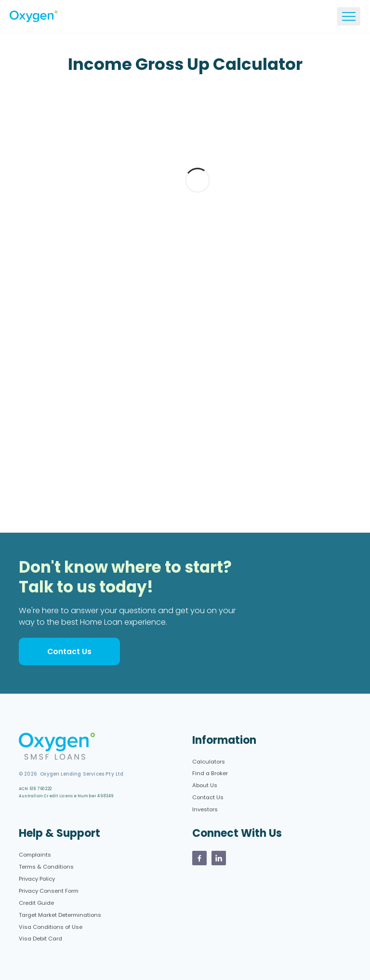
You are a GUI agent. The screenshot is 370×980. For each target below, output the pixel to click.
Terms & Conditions (46, 867)
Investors (205, 809)
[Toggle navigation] (349, 16)
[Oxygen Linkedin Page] (219, 858)
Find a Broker (210, 773)
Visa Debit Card (40, 939)
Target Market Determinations (60, 915)
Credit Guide (36, 903)
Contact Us (69, 651)
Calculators (209, 762)
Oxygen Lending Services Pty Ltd (80, 774)
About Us (205, 785)
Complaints (35, 855)
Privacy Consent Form (49, 891)
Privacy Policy (37, 879)
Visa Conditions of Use (51, 927)
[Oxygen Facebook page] (199, 858)
